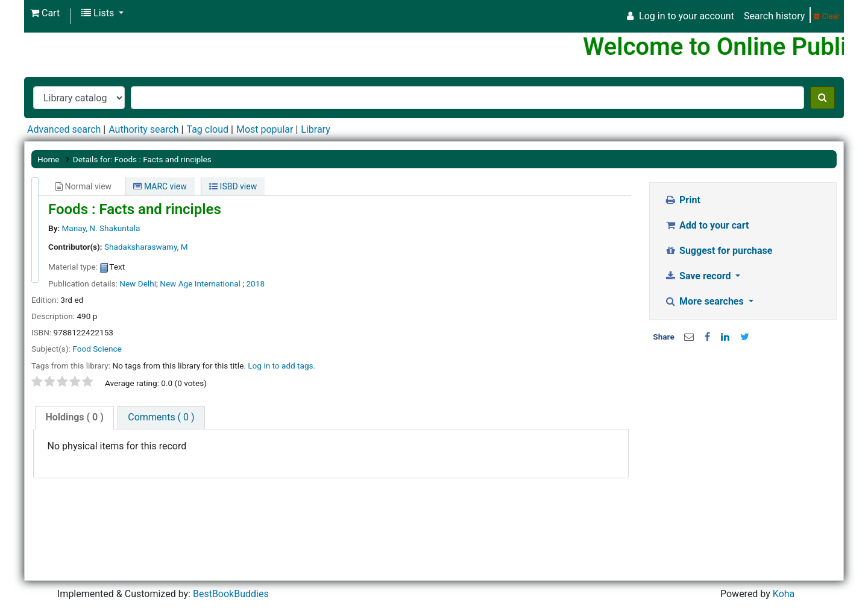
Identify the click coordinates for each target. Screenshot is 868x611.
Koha (784, 594)
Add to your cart (707, 225)
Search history (774, 16)
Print (683, 200)
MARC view (160, 186)
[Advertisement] (743, 440)
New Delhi (138, 283)
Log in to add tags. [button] (281, 366)
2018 (255, 283)
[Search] (822, 98)
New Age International (201, 283)
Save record (699, 276)
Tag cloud (207, 129)
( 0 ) (74, 417)
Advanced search (64, 129)
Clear (827, 16)
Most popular (265, 129)
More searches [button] (706, 301)
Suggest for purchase (719, 251)
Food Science (97, 349)
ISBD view (233, 186)
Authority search (143, 129)
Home (49, 159)
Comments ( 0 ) (161, 417)
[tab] (74, 418)
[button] (45, 13)
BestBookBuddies (231, 594)
